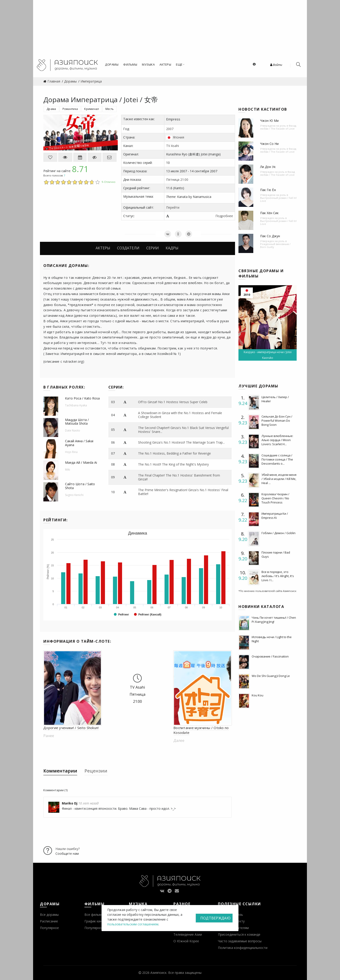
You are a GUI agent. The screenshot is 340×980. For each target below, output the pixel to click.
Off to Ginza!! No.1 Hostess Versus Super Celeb (173, 402)
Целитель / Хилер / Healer (275, 399)
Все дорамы (49, 915)
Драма (51, 109)
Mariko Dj (70, 803)
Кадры (172, 248)
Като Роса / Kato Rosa (82, 398)
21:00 (184, 180)
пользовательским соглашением (133, 924)
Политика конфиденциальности (243, 948)
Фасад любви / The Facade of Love (278, 127)
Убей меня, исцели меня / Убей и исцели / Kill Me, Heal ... (279, 479)
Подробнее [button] (224, 216)
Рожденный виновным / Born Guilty (275, 245)
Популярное (49, 928)
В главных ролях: (64, 387)
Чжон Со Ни (269, 144)
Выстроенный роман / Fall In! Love (278, 199)
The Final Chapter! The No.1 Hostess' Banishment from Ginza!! (179, 477)
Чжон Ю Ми (269, 121)
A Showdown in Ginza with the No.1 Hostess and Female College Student (180, 415)
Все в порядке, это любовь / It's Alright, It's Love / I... (278, 576)
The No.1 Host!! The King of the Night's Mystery (173, 464)
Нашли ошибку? (68, 849)
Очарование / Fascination (270, 656)
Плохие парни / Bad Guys (276, 554)
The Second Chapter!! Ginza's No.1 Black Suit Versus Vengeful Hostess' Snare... (183, 430)
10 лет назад (88, 803)
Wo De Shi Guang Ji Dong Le (271, 676)
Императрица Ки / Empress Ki (275, 516)
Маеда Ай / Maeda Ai (81, 462)
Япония (179, 137)
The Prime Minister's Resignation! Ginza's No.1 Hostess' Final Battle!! (183, 492)
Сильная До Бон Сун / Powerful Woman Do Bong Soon (277, 421)
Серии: (116, 387)
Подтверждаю (215, 918)
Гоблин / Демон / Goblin (279, 533)
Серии (153, 248)
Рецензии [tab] (96, 771)
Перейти (173, 207)
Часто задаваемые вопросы (240, 941)
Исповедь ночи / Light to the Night (272, 639)
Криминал (92, 109)
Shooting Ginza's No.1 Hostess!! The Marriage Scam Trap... (181, 442)
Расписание (49, 921)
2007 (170, 129)
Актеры (103, 248)
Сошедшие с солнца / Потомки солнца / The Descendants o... (277, 459)
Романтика (70, 109)
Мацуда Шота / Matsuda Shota (77, 422)
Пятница (173, 180)
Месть (110, 109)
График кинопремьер (101, 921)
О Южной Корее (186, 941)
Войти (276, 65)
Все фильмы (94, 915)
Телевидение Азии (188, 934)
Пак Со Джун (270, 236)
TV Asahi (173, 146)
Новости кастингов (263, 109)
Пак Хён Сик (269, 213)
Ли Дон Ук (268, 167)
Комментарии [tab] (60, 771)
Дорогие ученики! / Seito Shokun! (71, 728)
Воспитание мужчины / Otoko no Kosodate (201, 730)
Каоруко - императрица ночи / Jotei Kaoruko (268, 355)
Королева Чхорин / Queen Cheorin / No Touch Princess (275, 498)
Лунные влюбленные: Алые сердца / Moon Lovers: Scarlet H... (277, 440)
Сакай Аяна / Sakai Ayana (79, 443)
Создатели (128, 248)
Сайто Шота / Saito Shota (80, 486)
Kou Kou (258, 695)
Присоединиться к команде (239, 934)
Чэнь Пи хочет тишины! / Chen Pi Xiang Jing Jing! (274, 620)
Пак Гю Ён (268, 190)
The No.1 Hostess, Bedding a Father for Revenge (174, 453)
